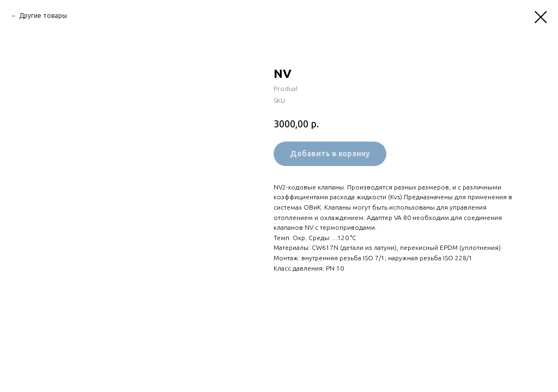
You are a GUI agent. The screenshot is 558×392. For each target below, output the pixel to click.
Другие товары (43, 16)
